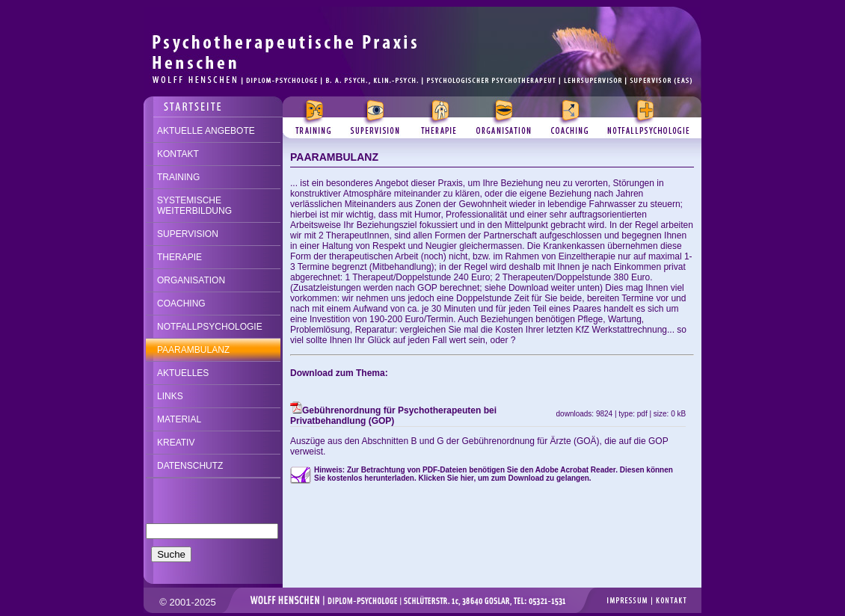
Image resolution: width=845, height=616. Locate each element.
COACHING (181, 304)
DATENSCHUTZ (190, 466)
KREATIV (176, 443)
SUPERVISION (188, 234)
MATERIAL (179, 419)
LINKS (170, 396)
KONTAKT (178, 154)
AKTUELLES (183, 373)
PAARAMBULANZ (193, 350)
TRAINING (178, 177)
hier (467, 478)
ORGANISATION (191, 280)
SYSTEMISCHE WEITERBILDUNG (194, 206)
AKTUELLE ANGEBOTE (206, 131)
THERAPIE (179, 257)
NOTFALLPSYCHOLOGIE (210, 327)
